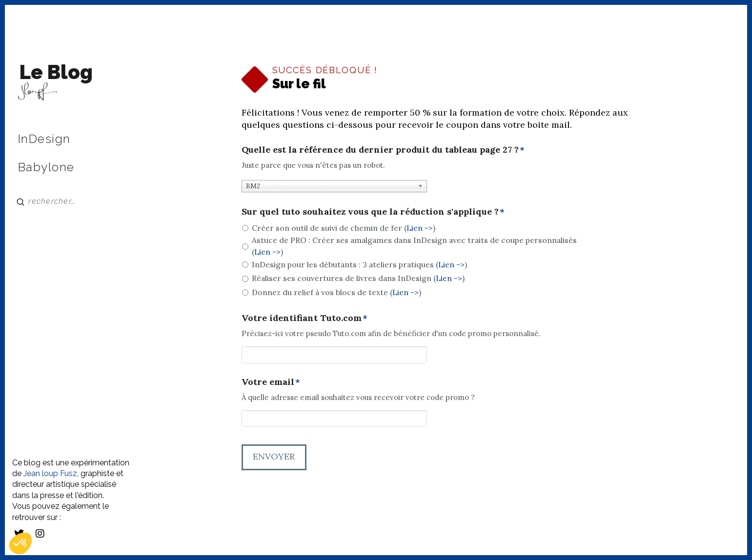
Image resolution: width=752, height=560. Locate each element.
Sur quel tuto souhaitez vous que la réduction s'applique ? (373, 211)
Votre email (271, 382)
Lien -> (420, 228)
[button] (20, 543)
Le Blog (56, 72)
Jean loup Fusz (50, 473)
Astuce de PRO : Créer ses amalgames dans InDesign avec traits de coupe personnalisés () (414, 246)
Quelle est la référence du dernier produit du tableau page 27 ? (383, 150)
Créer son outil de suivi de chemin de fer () (344, 228)
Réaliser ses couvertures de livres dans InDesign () (358, 278)
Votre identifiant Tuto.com (305, 318)
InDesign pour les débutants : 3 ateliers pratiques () (359, 264)
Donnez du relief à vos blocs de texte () (336, 292)
